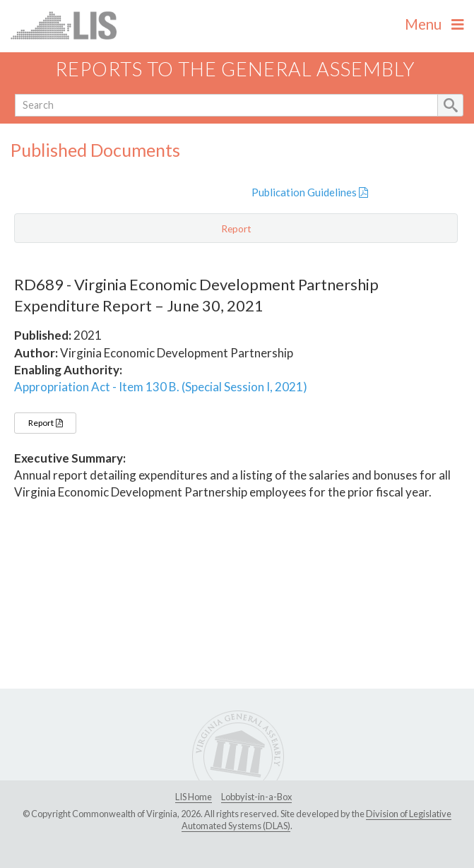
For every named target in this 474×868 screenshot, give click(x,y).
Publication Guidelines (310, 192)
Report (45, 423)
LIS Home (194, 797)
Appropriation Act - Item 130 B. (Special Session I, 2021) (161, 387)
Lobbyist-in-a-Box (256, 797)
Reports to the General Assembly (235, 69)
